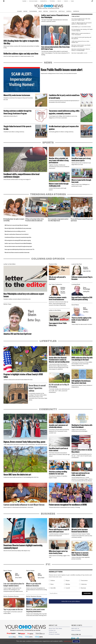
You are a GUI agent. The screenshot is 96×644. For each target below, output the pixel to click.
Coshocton (84, 584)
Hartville (53, 588)
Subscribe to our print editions (71, 601)
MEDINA (46, 11)
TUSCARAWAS (33, 11)
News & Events (76, 630)
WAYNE (25, 11)
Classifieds (24, 1)
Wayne (68, 581)
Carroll (68, 588)
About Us (59, 1)
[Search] (92, 1)
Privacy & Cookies (54, 634)
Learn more (68, 641)
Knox (52, 584)
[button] (90, 209)
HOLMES (19, 11)
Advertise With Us (44, 1)
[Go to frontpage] (49, 6)
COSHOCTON (53, 11)
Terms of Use (53, 632)
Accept (76, 641)
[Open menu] (4, 1)
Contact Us (66, 1)
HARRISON (76, 11)
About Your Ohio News (55, 628)
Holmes (53, 581)
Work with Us (75, 628)
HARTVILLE (62, 11)
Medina (68, 584)
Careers (72, 1)
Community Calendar (33, 1)
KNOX (40, 11)
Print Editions (52, 1)
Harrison (83, 588)
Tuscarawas (84, 581)
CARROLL (69, 11)
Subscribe (87, 593)
